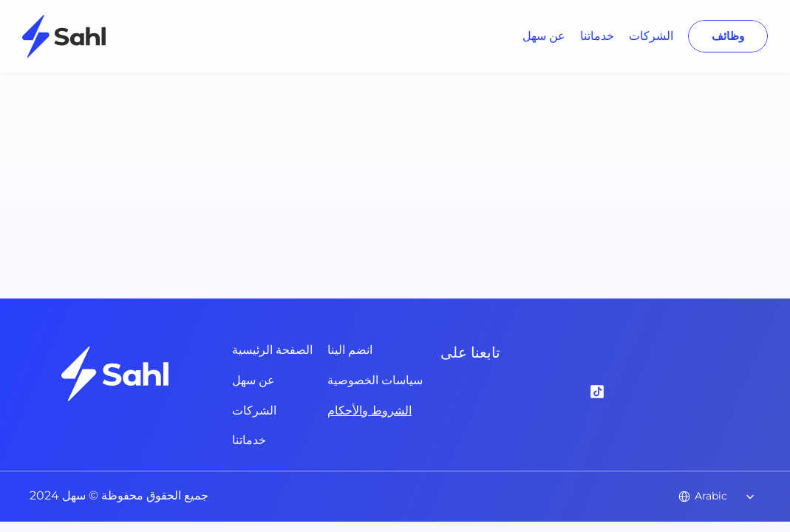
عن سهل (544, 36)
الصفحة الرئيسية (272, 350)
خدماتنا (597, 36)
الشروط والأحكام (370, 410)
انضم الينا (350, 350)
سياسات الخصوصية (375, 380)
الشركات (651, 36)
